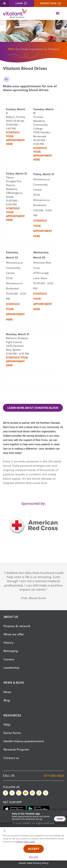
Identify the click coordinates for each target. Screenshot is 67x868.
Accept (34, 849)
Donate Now (48, 3)
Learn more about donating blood (33, 408)
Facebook (5, 793)
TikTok (39, 793)
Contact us (11, 758)
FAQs (7, 725)
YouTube (25, 793)
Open (60, 819)
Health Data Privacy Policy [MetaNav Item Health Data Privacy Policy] (33, 863)
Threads (46, 793)
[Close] (64, 813)
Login (19, 3)
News (7, 692)
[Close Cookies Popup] (5, 831)
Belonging (11, 651)
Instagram (19, 793)
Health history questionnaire (24, 741)
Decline (33, 857)
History (8, 643)
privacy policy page (25, 842)
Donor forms (12, 733)
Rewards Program (16, 749)
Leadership (11, 668)
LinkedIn (32, 793)
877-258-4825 (54, 776)
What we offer (14, 634)
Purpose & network (17, 626)
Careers (9, 659)
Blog (7, 700)
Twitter (12, 793)
